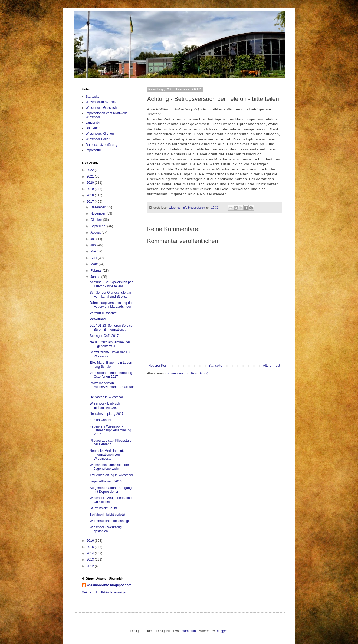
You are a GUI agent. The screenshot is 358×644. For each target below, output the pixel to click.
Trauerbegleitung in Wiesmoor (111, 475)
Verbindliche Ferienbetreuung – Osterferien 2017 (112, 375)
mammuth (188, 631)
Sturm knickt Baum (103, 508)
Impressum (94, 150)
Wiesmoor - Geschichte (103, 108)
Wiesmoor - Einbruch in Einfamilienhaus (106, 405)
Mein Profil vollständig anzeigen (105, 592)
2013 (91, 560)
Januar (96, 277)
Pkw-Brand (98, 319)
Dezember (98, 207)
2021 (91, 176)
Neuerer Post (158, 366)
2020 (91, 183)
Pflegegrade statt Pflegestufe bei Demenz (110, 442)
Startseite (215, 366)
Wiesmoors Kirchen (100, 134)
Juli (93, 239)
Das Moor (93, 128)
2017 (91, 202)
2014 (91, 553)
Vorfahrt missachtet (104, 313)
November (98, 213)
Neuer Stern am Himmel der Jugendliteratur (110, 344)
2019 (91, 189)
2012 (91, 566)
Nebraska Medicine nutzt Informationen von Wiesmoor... (107, 455)
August (96, 232)
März (94, 264)
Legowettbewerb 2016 (106, 481)
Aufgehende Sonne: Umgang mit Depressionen (111, 490)
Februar (96, 271)
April (94, 258)
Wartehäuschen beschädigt (109, 521)
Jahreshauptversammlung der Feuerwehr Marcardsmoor (111, 305)
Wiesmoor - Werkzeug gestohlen (106, 529)
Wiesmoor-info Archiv (101, 102)
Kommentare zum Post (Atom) (186, 373)
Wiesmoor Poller (98, 139)
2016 (91, 541)
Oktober (97, 220)
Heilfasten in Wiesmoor (106, 397)
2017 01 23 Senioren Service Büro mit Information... (111, 327)
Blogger (221, 631)
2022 (91, 170)
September (99, 226)
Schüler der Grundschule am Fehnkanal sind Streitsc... (110, 294)
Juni (94, 245)
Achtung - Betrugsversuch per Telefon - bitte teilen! (111, 284)
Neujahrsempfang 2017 (106, 414)
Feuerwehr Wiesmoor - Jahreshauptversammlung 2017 (110, 430)
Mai (93, 251)
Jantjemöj (93, 123)
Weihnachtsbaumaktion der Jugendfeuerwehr (109, 467)
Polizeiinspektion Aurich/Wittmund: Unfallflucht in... (112, 387)
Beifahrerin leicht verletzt (107, 515)
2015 (91, 547)
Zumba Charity (100, 420)
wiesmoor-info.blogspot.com (109, 585)
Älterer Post (272, 366)
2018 (91, 195)
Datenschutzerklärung (102, 145)
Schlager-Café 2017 (104, 336)
